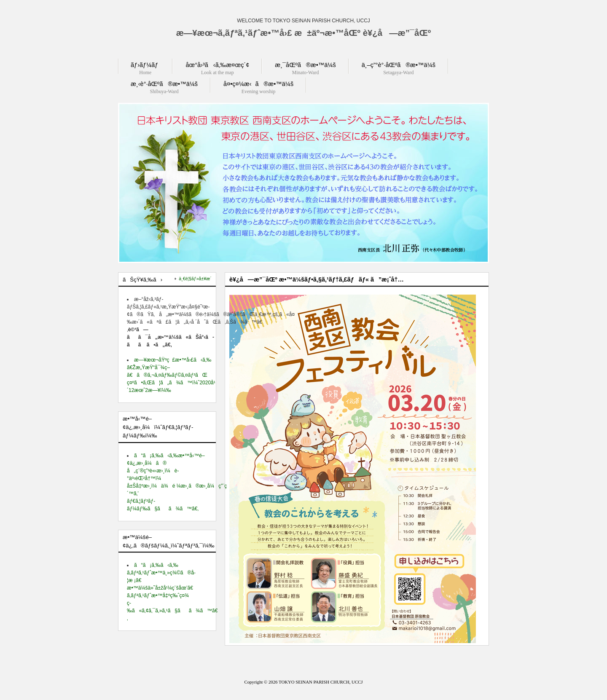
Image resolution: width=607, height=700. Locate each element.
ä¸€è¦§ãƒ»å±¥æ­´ (195, 279)
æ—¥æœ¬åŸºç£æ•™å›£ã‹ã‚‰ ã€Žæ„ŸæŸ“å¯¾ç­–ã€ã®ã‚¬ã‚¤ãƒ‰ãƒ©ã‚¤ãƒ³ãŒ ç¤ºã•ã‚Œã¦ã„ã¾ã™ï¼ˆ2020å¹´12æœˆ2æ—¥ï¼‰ (171, 375)
